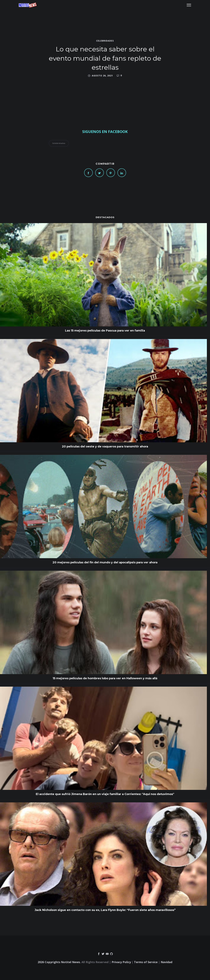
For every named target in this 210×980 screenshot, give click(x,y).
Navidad (167, 962)
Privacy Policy (121, 962)
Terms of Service (146, 962)
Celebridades (105, 41)
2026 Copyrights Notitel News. (59, 962)
